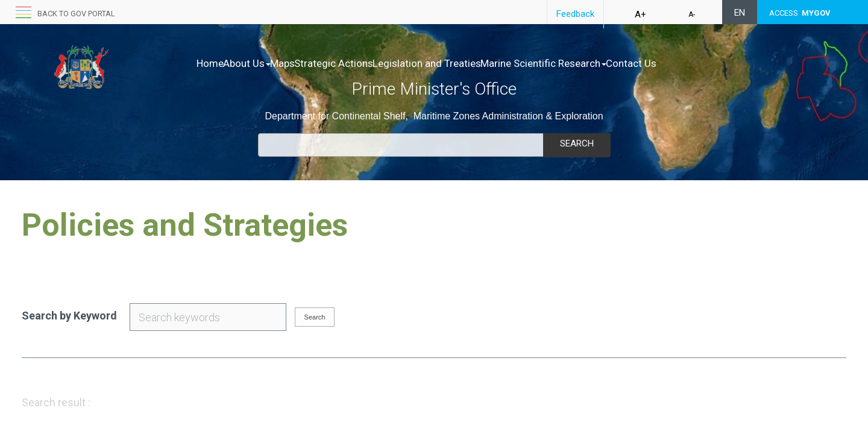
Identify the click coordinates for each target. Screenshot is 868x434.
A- (692, 14)
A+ (640, 14)
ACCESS (800, 13)
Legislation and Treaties (477, 63)
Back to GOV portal (76, 14)
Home (210, 63)
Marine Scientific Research (607, 63)
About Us (259, 63)
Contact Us (707, 63)
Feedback (575, 14)
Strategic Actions (372, 63)
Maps (308, 63)
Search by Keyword (69, 316)
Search (577, 143)
